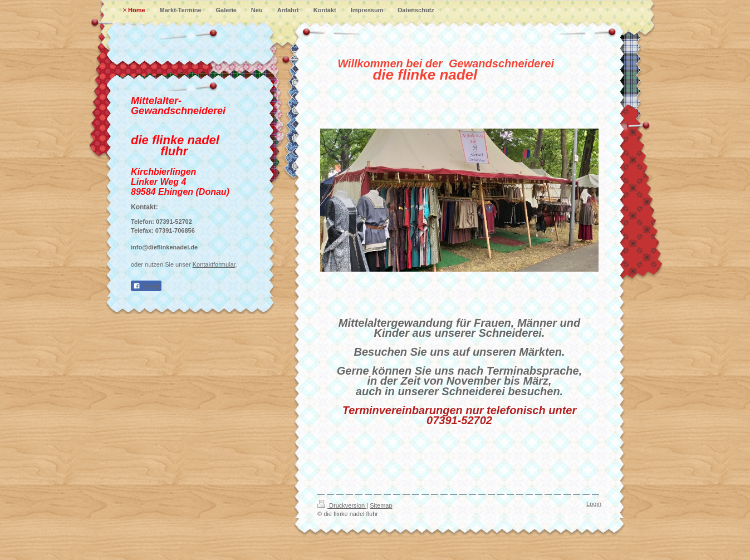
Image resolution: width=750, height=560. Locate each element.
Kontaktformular (214, 264)
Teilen (146, 286)
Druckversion (342, 505)
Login (594, 504)
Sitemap (381, 505)
